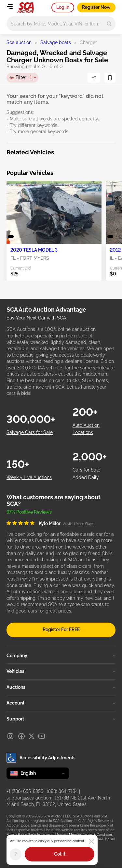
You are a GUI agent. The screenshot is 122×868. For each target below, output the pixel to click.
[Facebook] (21, 736)
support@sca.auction (29, 798)
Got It (60, 854)
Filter (24, 78)
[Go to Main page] (26, 8)
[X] (32, 736)
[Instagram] (10, 736)
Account (61, 703)
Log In (63, 7)
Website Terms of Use (45, 835)
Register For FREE (61, 629)
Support (61, 719)
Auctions (61, 687)
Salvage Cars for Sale (30, 432)
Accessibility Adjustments (41, 758)
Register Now (96, 7)
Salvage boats (56, 42)
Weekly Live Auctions (29, 477)
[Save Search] (110, 78)
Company (61, 656)
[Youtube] (42, 736)
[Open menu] (10, 7)
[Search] (109, 24)
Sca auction (19, 42)
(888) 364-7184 (62, 791)
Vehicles (61, 671)
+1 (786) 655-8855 (25, 791)
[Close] (91, 841)
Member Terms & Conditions (91, 835)
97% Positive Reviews (29, 512)
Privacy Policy (16, 835)
